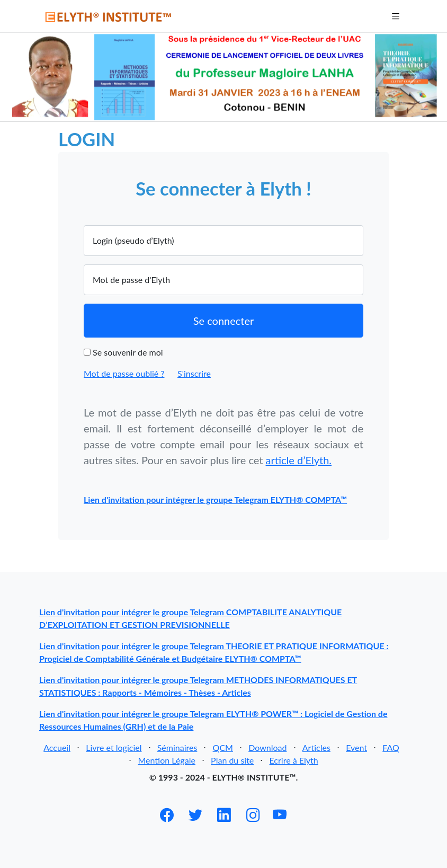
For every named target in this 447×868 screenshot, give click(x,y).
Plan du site (232, 760)
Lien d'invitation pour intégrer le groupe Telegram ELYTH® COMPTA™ (215, 499)
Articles (316, 747)
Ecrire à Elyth (294, 760)
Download (267, 747)
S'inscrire (194, 373)
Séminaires (177, 747)
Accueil (57, 747)
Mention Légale (166, 760)
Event (356, 747)
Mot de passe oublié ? (124, 373)
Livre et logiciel (114, 747)
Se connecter (224, 321)
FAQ (391, 747)
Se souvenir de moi (128, 352)
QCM (223, 747)
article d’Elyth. (299, 460)
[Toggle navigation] (395, 16)
